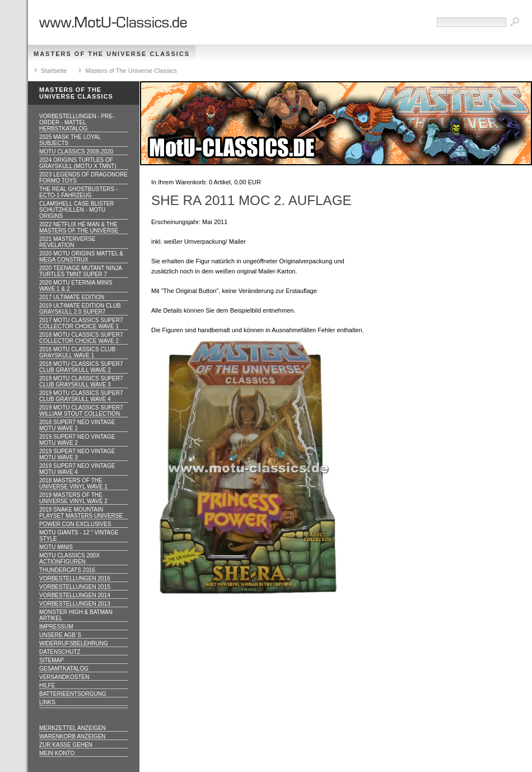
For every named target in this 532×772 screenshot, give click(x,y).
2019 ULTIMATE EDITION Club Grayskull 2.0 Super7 (80, 309)
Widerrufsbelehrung (74, 643)
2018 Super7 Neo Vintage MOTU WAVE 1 (77, 425)
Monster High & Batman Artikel (76, 615)
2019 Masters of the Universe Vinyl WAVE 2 (73, 498)
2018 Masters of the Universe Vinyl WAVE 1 (73, 483)
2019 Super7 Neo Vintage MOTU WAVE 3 (77, 454)
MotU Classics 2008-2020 (76, 152)
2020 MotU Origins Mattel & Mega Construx (81, 257)
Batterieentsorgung (73, 694)
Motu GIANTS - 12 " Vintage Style (79, 536)
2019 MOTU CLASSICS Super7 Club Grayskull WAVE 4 (81, 396)
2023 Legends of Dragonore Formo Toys (83, 178)
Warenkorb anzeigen (73, 736)
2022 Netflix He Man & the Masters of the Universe (79, 227)
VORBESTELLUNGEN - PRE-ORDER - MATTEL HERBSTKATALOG (77, 122)
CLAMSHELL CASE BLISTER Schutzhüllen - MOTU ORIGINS (77, 210)
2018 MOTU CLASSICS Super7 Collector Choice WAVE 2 (81, 338)
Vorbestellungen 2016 (75, 578)
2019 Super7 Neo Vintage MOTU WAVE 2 (77, 440)
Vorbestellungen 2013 (75, 604)
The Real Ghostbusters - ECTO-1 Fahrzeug (78, 192)
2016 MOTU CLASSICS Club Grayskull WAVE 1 (77, 352)
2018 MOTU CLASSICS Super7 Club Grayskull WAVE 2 (81, 367)
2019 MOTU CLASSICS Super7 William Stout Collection (81, 411)
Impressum (56, 627)
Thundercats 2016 (67, 570)
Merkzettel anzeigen (73, 728)
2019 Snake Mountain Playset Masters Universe (81, 513)
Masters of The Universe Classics (112, 54)
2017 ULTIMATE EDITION (72, 297)
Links (47, 702)
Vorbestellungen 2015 (75, 587)
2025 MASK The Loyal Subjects (70, 140)
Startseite (54, 71)
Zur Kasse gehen (66, 745)
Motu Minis (56, 547)
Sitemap (52, 660)
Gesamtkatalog (64, 669)
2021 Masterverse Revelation (67, 242)
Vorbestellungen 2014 (75, 595)
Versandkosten (64, 677)
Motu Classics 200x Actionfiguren (69, 559)
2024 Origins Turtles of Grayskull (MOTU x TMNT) (78, 163)
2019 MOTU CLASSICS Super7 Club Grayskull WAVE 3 (81, 382)
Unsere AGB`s (60, 635)
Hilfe (47, 685)
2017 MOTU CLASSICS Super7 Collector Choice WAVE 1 (81, 323)
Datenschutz (60, 652)
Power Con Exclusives (75, 524)
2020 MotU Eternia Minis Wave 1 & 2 (76, 286)
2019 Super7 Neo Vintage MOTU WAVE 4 (77, 469)
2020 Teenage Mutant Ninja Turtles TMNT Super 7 (81, 271)
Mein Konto (57, 753)
